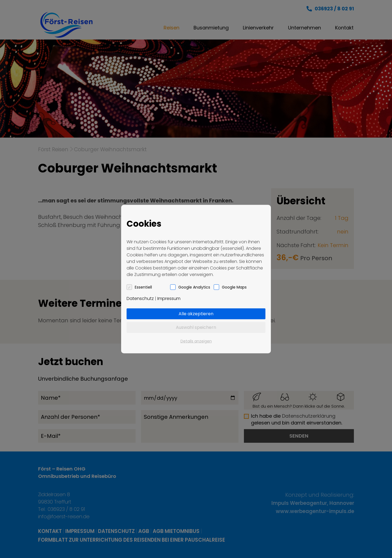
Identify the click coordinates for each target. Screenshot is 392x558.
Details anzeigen (196, 341)
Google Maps (234, 287)
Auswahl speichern (196, 327)
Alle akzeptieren (196, 313)
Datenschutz (140, 298)
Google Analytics (194, 287)
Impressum (169, 298)
